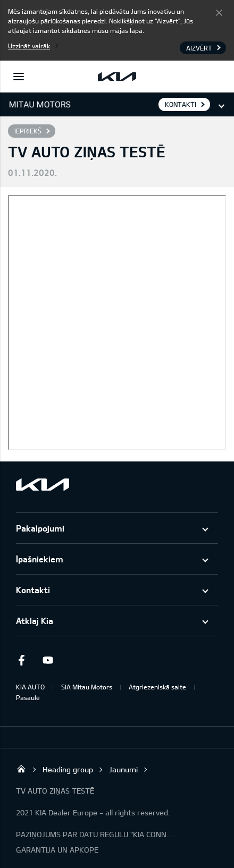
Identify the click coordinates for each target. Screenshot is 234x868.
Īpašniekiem (40, 559)
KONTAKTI (181, 104)
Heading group (68, 769)
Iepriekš (28, 131)
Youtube (48, 660)
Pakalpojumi (40, 528)
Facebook (21, 660)
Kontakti (33, 590)
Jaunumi (123, 769)
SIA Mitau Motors (87, 687)
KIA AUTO (30, 687)
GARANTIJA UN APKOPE (57, 850)
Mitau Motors (21, 769)
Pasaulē (28, 697)
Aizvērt (219, 12)
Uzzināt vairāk (29, 46)
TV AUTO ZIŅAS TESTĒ (55, 791)
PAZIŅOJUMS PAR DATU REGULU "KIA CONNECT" (96, 834)
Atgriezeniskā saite (157, 687)
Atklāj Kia (35, 621)
